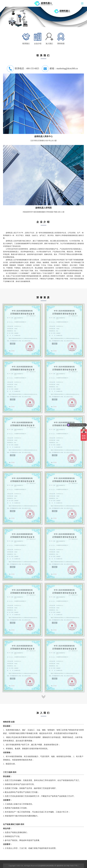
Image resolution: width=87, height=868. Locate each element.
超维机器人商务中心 (43, 136)
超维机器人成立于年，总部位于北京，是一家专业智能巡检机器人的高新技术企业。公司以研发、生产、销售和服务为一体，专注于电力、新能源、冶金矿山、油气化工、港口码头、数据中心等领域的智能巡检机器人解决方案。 (43, 235)
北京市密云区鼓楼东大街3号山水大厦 (43, 141)
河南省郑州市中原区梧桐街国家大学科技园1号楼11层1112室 (44, 212)
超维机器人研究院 (43, 208)
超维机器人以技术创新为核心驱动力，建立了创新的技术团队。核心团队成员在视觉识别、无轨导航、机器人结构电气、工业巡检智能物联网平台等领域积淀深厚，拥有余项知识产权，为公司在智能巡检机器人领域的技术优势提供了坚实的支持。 (43, 244)
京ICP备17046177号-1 (71, 866)
